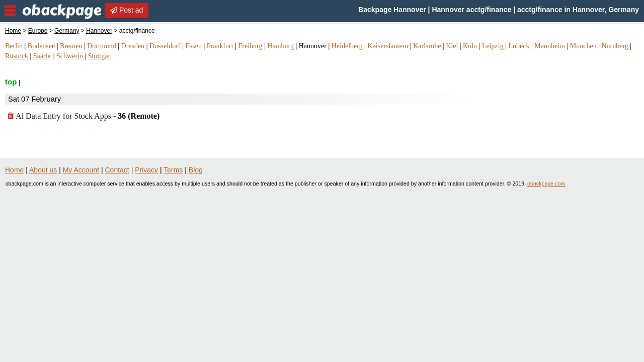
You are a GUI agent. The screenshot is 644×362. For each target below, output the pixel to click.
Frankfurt (220, 46)
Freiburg (250, 46)
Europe (38, 31)
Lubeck (519, 46)
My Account (81, 170)
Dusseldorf (165, 46)
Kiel (452, 46)
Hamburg (280, 46)
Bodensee (41, 46)
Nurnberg (615, 46)
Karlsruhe (427, 46)
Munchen (583, 46)
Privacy (146, 170)
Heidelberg (347, 46)
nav (10, 11)
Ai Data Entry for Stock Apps (84, 116)
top (11, 82)
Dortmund (102, 46)
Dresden (133, 46)
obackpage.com (546, 184)
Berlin (14, 46)
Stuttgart (100, 56)
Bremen (71, 46)
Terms (173, 170)
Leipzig (493, 46)
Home (13, 31)
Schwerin (70, 56)
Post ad (127, 10)
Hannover (99, 31)
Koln (470, 46)
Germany (67, 31)
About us (43, 170)
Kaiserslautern (388, 46)
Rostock (17, 56)
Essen (193, 46)
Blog (196, 170)
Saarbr (43, 56)
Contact (117, 170)
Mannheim (550, 46)
